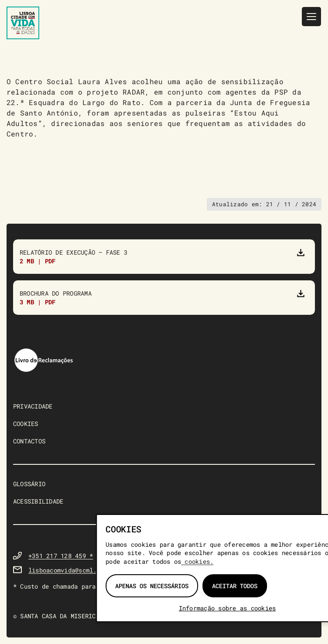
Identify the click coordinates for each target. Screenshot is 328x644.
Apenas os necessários (152, 586)
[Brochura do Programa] (164, 298)
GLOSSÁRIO (29, 484)
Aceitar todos (235, 586)
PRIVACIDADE (33, 406)
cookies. (197, 561)
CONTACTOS (29, 441)
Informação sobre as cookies (227, 608)
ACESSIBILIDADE (38, 501)
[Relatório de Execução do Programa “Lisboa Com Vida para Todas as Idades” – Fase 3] (164, 257)
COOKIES (26, 424)
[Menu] (311, 17)
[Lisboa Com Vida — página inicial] (23, 23)
